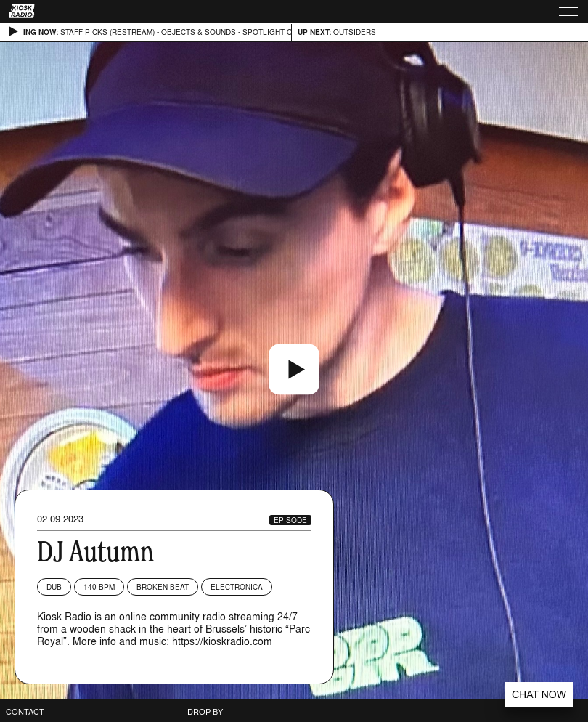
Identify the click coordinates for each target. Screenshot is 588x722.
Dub (54, 587)
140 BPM (99, 587)
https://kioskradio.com (222, 641)
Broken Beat (163, 587)
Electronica (237, 587)
